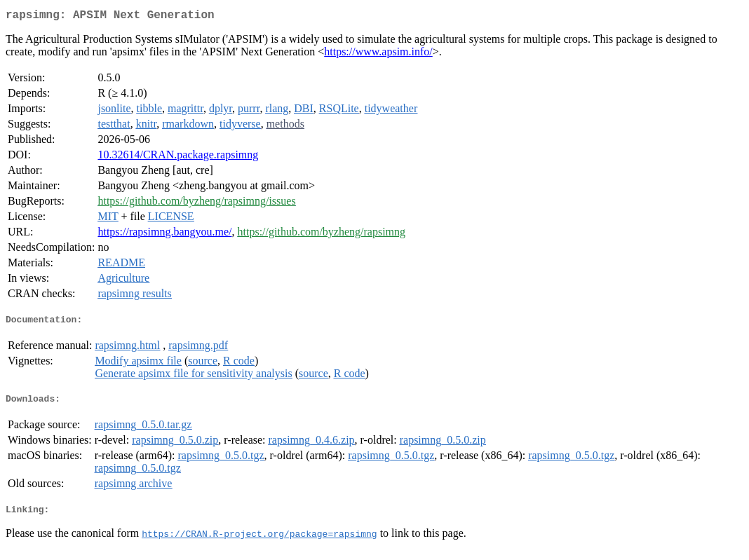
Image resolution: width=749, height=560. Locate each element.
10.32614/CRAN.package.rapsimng (178, 157)
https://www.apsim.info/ (378, 54)
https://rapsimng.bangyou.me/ (164, 234)
